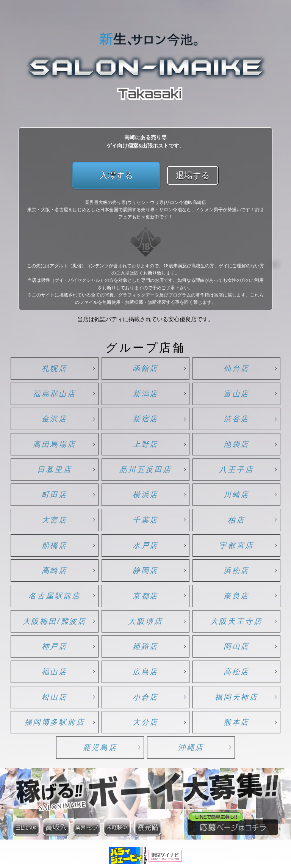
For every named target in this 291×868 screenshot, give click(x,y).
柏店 (236, 520)
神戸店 (55, 646)
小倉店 (146, 697)
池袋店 (237, 444)
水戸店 (146, 545)
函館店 (146, 368)
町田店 (55, 494)
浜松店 (237, 570)
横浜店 (146, 494)
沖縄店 (191, 747)
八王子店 (236, 469)
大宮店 (55, 520)
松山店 (55, 697)
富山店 (237, 394)
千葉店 (146, 520)
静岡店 (146, 570)
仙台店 (237, 368)
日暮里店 (55, 469)
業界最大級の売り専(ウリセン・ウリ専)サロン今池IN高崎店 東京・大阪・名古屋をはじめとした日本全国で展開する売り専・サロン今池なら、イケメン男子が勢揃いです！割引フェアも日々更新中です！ (145, 210)
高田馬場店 (55, 444)
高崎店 (55, 570)
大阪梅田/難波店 (55, 621)
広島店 (146, 672)
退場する (193, 175)
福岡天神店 (237, 697)
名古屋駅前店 (55, 596)
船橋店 (55, 545)
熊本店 (237, 722)
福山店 (55, 672)
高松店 (237, 672)
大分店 (146, 722)
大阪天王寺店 (236, 621)
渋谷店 (237, 419)
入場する (116, 175)
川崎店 (237, 494)
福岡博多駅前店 (55, 722)
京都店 (146, 596)
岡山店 (237, 646)
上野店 (146, 444)
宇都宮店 (236, 545)
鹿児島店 (100, 747)
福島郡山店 (55, 394)
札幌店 (55, 368)
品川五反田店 (145, 469)
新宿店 (146, 419)
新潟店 (146, 394)
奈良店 (237, 596)
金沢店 (55, 419)
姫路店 (146, 646)
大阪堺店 (145, 621)
